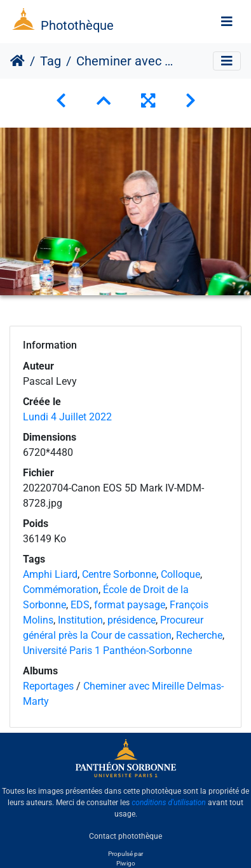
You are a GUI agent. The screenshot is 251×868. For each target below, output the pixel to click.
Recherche (199, 635)
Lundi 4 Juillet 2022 (67, 417)
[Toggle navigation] (227, 22)
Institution (80, 620)
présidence (132, 620)
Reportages (48, 686)
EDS (80, 605)
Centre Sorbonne (119, 574)
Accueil (17, 61)
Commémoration (61, 590)
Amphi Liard (50, 574)
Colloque (180, 574)
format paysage (130, 605)
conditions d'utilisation (169, 803)
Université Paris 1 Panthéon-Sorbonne (107, 651)
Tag (51, 61)
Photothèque (77, 25)
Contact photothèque (125, 836)
